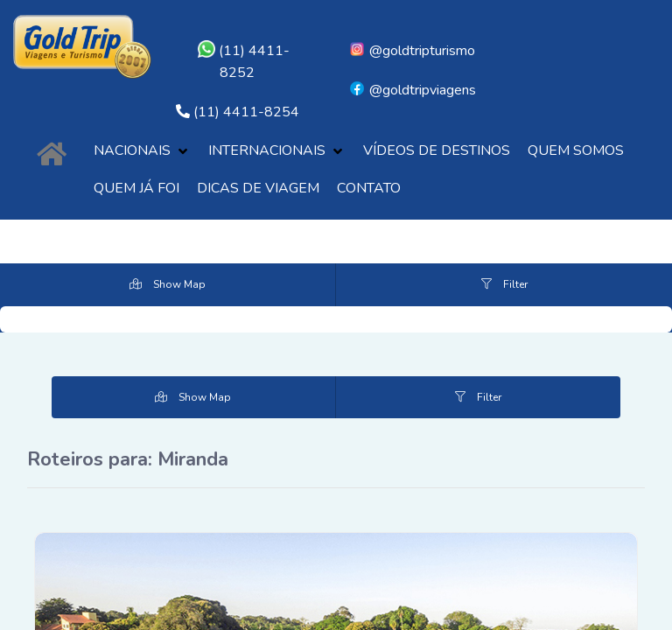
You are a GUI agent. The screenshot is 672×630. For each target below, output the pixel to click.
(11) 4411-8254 (246, 112)
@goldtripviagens (412, 90)
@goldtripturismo (412, 51)
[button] (142, 151)
